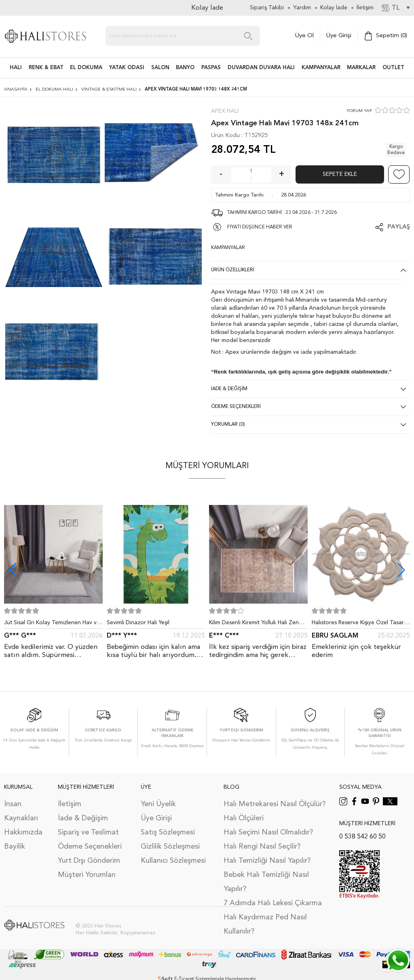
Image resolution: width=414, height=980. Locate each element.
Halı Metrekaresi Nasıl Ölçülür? (275, 804)
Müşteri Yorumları (87, 875)
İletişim (70, 804)
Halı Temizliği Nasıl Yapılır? (267, 861)
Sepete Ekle (340, 174)
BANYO (185, 68)
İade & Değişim (83, 818)
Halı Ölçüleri (244, 818)
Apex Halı (225, 111)
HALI (16, 68)
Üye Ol (304, 36)
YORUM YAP (359, 111)
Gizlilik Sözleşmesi (170, 847)
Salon (160, 68)
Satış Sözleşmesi (168, 832)
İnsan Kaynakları (21, 811)
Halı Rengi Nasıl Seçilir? (262, 847)
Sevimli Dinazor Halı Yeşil (138, 623)
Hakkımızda (23, 832)
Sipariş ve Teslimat (88, 832)
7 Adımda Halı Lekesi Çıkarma (273, 903)
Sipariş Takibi (267, 8)
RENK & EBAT (46, 68)
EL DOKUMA (86, 68)
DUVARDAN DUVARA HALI (261, 68)
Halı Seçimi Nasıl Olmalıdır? (268, 832)
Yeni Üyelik (158, 804)
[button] (401, 570)
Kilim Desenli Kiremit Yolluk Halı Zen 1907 (254, 624)
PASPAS (211, 68)
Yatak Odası (127, 68)
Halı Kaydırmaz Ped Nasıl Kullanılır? (265, 924)
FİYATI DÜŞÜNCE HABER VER (260, 227)
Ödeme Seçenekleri (90, 847)
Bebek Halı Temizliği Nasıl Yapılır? (266, 882)
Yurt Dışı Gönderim (89, 861)
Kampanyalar (321, 68)
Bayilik (15, 847)
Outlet (393, 68)
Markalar (361, 68)
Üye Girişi (339, 36)
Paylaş (399, 227)
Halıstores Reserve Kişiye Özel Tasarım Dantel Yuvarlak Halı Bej (361, 624)
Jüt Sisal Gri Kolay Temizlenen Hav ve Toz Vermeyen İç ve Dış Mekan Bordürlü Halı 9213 (52, 624)
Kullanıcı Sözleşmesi (173, 861)
